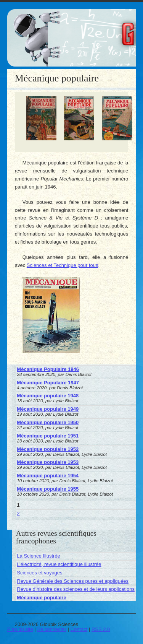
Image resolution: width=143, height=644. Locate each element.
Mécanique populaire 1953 (48, 462)
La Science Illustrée (38, 556)
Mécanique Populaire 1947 (48, 383)
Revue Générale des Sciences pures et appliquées (73, 581)
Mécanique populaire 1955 (48, 489)
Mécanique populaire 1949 (48, 409)
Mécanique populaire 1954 (48, 476)
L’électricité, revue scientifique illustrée (59, 564)
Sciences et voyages (39, 573)
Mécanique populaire (41, 598)
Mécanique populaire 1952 (48, 449)
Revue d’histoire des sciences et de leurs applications (76, 589)
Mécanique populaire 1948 (48, 396)
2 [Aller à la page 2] (18, 513)
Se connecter (52, 629)
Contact (79, 629)
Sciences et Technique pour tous (63, 265)
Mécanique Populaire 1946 (48, 369)
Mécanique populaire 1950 (48, 422)
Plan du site (20, 629)
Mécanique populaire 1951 (48, 436)
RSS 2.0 (101, 629)
